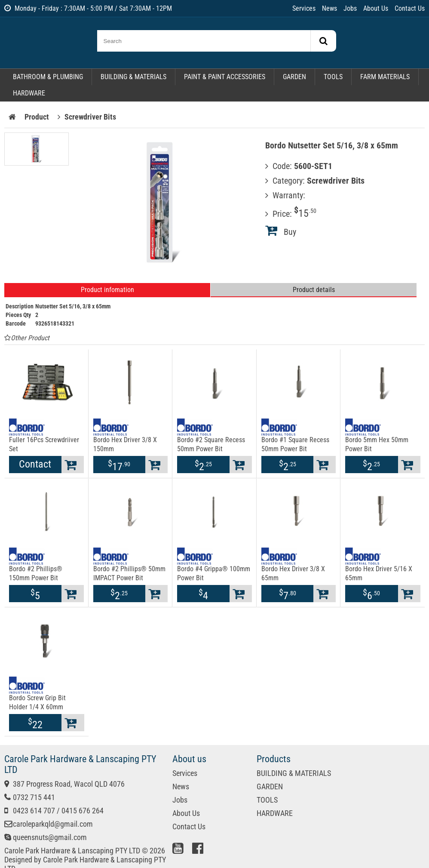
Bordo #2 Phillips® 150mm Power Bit (36, 573)
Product (37, 117)
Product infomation (107, 290)
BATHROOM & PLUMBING (48, 77)
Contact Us (410, 8)
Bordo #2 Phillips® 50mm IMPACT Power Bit (129, 573)
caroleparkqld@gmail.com (53, 824)
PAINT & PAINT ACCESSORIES (225, 77)
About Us (376, 8)
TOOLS (333, 77)
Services (304, 8)
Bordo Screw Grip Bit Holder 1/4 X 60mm (37, 702)
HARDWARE (29, 93)
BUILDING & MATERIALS (133, 77)
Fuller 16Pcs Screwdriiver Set (44, 444)
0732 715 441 (34, 797)
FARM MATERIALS (385, 77)
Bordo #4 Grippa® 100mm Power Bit (214, 573)
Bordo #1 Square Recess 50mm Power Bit (295, 444)
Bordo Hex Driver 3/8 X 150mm (125, 444)
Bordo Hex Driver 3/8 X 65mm (293, 573)
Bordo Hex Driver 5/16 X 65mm (379, 573)
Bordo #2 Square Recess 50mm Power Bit (211, 444)
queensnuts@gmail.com (50, 837)
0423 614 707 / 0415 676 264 (58, 811)
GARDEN (294, 77)
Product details (314, 290)
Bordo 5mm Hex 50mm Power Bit (377, 444)
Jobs (350, 8)
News (329, 8)
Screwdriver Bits (90, 117)
